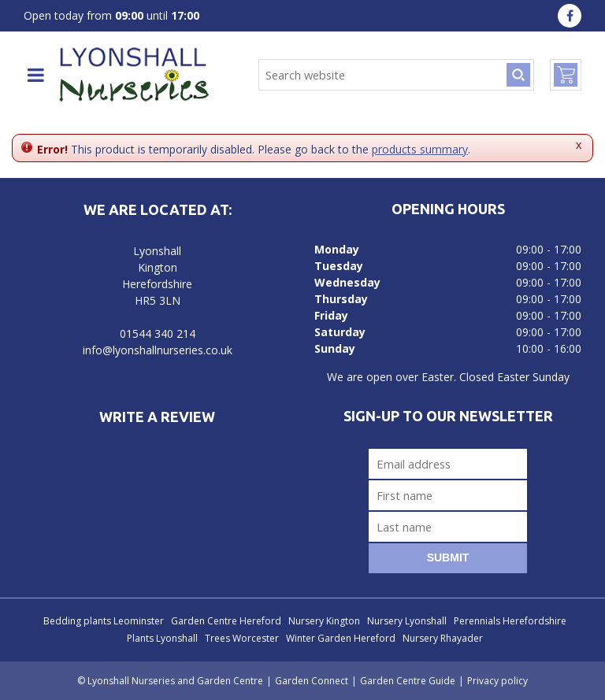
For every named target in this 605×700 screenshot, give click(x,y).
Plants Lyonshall (162, 638)
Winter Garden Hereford (341, 638)
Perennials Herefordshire (510, 621)
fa (570, 16)
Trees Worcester (242, 638)
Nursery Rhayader (443, 638)
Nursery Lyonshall (407, 621)
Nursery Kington (324, 621)
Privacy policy (497, 681)
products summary (420, 149)
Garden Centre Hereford (226, 621)
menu (35, 75)
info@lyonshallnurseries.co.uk (158, 350)
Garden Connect (312, 681)
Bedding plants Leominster (104, 621)
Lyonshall (157, 251)
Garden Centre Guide (408, 681)
